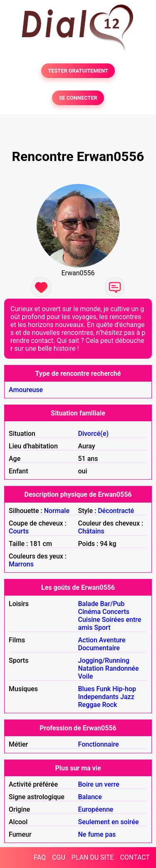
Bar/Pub (113, 604)
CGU (59, 857)
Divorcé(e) (94, 434)
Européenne (96, 809)
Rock (109, 705)
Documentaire (99, 648)
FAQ (40, 857)
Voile (86, 676)
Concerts (116, 612)
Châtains (91, 531)
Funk (103, 689)
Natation (91, 668)
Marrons (21, 564)
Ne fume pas (97, 834)
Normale (57, 511)
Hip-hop (124, 689)
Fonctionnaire (99, 744)
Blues (87, 689)
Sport (102, 628)
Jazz (127, 697)
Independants (99, 697)
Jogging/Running (104, 660)
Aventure (112, 640)
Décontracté (116, 511)
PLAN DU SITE (93, 857)
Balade (88, 604)
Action (88, 640)
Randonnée (122, 668)
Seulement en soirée (109, 822)
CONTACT (135, 857)
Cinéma (90, 612)
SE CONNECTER (78, 98)
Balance (90, 797)
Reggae (89, 705)
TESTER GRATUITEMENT (78, 71)
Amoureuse (26, 390)
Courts (19, 531)
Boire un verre (99, 784)
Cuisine (89, 620)
